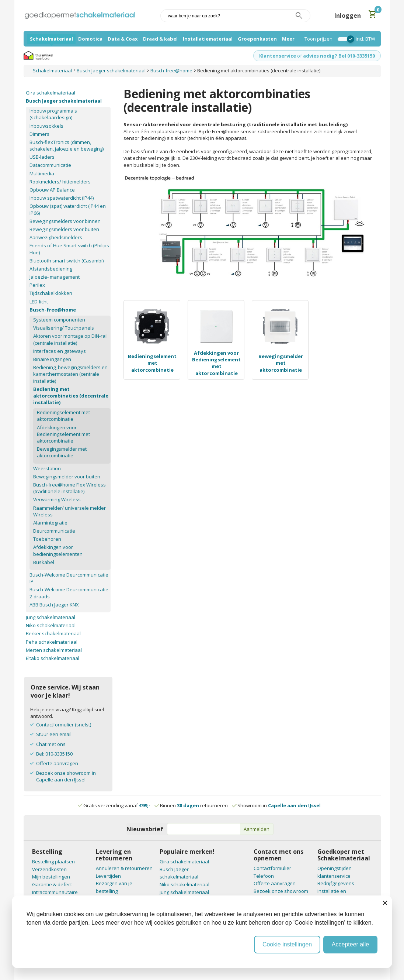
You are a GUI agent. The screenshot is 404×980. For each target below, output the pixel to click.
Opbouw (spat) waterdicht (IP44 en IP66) (68, 209)
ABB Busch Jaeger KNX (54, 605)
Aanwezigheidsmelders (56, 237)
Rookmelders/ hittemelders (60, 182)
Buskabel (44, 562)
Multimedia (42, 173)
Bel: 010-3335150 (54, 754)
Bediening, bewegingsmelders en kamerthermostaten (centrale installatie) (70, 374)
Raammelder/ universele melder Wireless (69, 511)
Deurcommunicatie (54, 531)
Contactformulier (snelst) (64, 725)
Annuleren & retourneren (124, 868)
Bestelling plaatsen (53, 862)
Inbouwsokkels (46, 126)
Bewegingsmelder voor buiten (67, 477)
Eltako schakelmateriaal (53, 658)
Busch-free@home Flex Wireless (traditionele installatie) (69, 488)
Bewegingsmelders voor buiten (64, 229)
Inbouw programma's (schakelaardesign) (53, 114)
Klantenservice (278, 56)
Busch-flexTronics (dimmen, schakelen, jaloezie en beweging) (67, 145)
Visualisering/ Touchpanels (64, 328)
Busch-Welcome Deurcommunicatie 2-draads (69, 593)
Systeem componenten (59, 320)
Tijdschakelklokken (51, 293)
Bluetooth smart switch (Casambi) (67, 261)
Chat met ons (51, 744)
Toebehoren (47, 539)
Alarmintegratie (50, 523)
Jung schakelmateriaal (50, 617)
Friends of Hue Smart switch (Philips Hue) (69, 249)
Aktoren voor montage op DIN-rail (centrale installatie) (70, 339)
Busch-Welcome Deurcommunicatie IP (69, 578)
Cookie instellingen (287, 944)
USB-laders (42, 157)
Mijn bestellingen (51, 877)
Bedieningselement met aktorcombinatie (152, 363)
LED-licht (39, 302)
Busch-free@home (53, 310)
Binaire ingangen (52, 359)
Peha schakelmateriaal (52, 642)
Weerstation (47, 468)
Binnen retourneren (191, 805)
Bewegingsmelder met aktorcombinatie (281, 363)
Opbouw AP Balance (52, 190)
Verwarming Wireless (57, 499)
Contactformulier (272, 868)
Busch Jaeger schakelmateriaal (64, 101)
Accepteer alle (350, 944)
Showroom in (277, 805)
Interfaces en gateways (60, 351)
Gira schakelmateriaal (50, 93)
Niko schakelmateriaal (51, 625)
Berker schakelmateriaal (53, 633)
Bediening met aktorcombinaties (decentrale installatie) (71, 396)
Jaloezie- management (55, 277)
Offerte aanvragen (57, 763)
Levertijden (108, 876)
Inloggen (348, 16)
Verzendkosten (49, 869)
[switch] (344, 39)
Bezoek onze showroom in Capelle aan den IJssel (66, 776)
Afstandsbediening (51, 269)
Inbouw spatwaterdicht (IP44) (62, 198)
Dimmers (39, 134)
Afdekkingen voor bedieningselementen (58, 550)
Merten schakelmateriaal (54, 650)
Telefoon (264, 876)
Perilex (37, 285)
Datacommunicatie (50, 165)
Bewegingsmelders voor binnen (65, 221)
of (299, 56)
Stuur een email (54, 734)
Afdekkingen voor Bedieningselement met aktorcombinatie (216, 363)
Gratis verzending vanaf (117, 805)
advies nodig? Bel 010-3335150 (339, 56)
